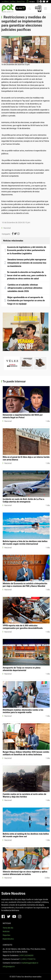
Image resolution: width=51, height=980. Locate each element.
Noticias (6, 931)
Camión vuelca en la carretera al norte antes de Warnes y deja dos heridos (24, 795)
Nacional (7, 228)
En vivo (20, 8)
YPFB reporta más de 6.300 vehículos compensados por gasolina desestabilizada (23, 627)
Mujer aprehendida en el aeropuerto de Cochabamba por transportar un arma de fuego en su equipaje (26, 301)
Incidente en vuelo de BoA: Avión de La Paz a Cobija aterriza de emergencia (23, 500)
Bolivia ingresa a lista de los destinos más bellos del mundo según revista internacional (25, 543)
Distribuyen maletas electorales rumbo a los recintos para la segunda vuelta (23, 711)
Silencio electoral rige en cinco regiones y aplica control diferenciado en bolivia (25, 873)
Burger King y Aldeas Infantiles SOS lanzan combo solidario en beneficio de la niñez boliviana (26, 753)
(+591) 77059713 (28, 959)
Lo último (5, 2)
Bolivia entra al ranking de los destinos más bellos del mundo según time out (26, 835)
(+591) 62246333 (26, 955)
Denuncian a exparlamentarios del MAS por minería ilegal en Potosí (23, 416)
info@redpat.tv (9, 967)
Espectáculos (8, 939)
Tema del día (8, 928)
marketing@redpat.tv (30, 963)
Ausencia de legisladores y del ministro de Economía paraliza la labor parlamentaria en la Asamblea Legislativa (27, 250)
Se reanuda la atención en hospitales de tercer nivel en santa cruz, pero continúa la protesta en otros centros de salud (27, 275)
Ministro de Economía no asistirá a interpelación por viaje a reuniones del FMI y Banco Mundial (25, 585)
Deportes (6, 935)
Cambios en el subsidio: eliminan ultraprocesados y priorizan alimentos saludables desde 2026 (25, 288)
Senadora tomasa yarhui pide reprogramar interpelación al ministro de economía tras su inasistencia (27, 263)
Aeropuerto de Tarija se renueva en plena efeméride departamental (22, 669)
